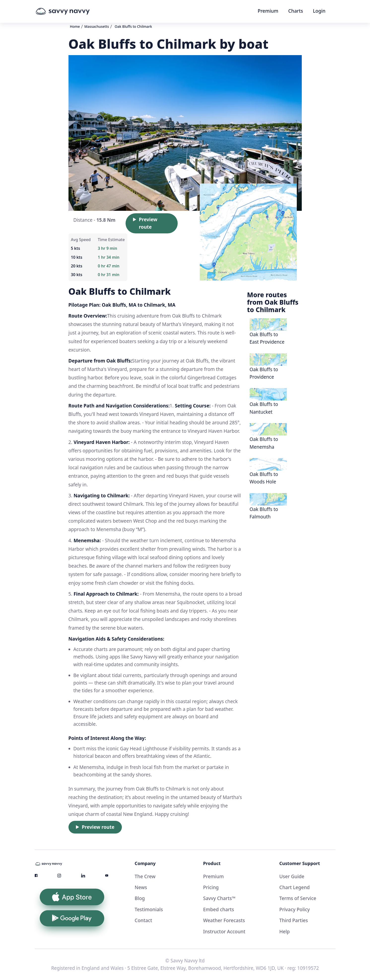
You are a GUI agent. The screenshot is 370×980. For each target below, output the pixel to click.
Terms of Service (298, 898)
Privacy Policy (295, 909)
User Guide (292, 876)
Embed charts (219, 909)
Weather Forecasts (224, 920)
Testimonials (149, 909)
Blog (140, 898)
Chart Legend (295, 887)
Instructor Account (224, 932)
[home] (72, 11)
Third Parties (294, 920)
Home (75, 26)
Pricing (211, 887)
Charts (296, 11)
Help (285, 932)
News (141, 887)
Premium (268, 11)
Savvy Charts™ (219, 898)
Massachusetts (97, 26)
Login (319, 11)
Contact (143, 920)
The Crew (145, 876)
